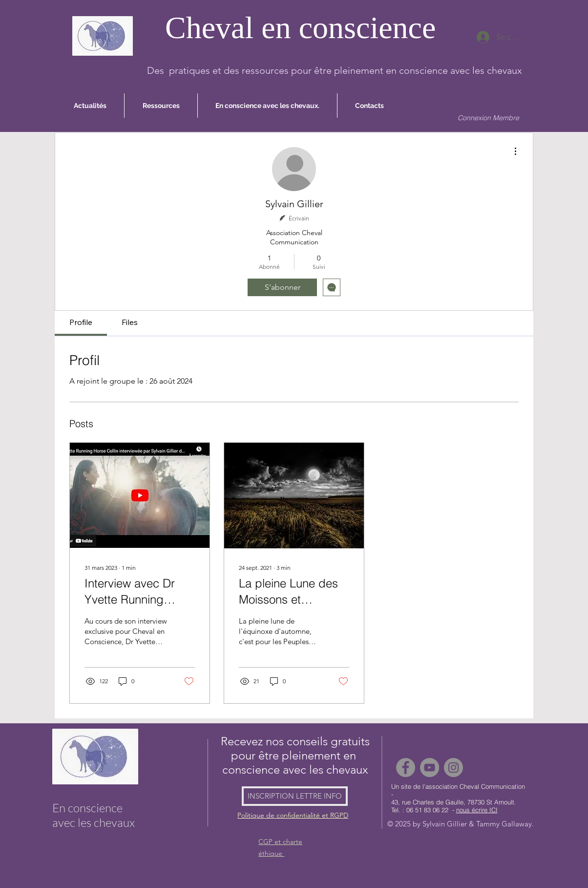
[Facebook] (406, 768)
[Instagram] (453, 768)
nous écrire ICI (477, 810)
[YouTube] (430, 768)
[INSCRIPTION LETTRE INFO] (295, 796)
